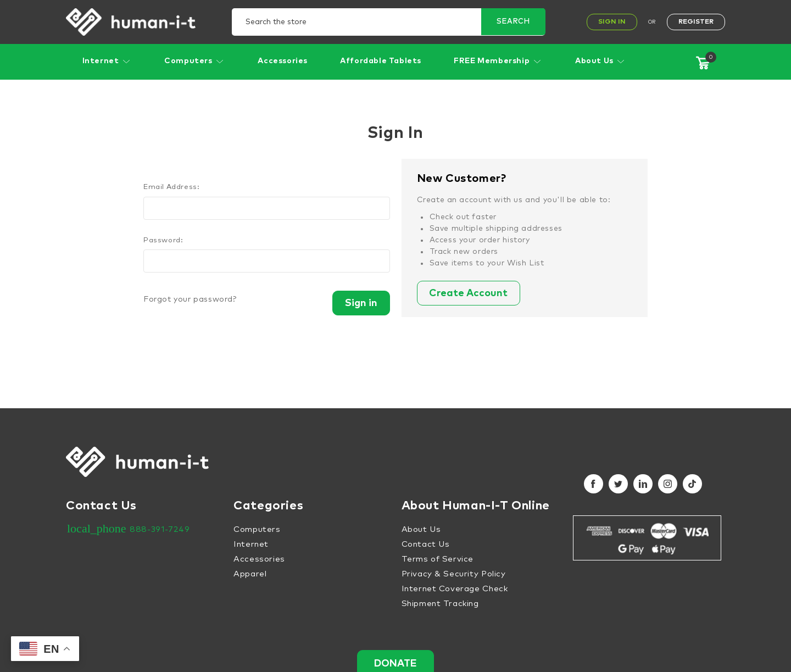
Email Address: (171, 187)
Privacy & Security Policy (454, 574)
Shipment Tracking (440, 604)
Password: (163, 240)
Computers (195, 61)
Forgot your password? (190, 299)
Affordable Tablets (381, 61)
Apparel (250, 574)
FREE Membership (498, 61)
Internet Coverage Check (455, 589)
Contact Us (426, 544)
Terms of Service (438, 559)
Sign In (612, 22)
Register (696, 22)
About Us (601, 61)
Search (513, 22)
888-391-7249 (160, 529)
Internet (107, 61)
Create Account (473, 295)
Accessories (283, 61)
